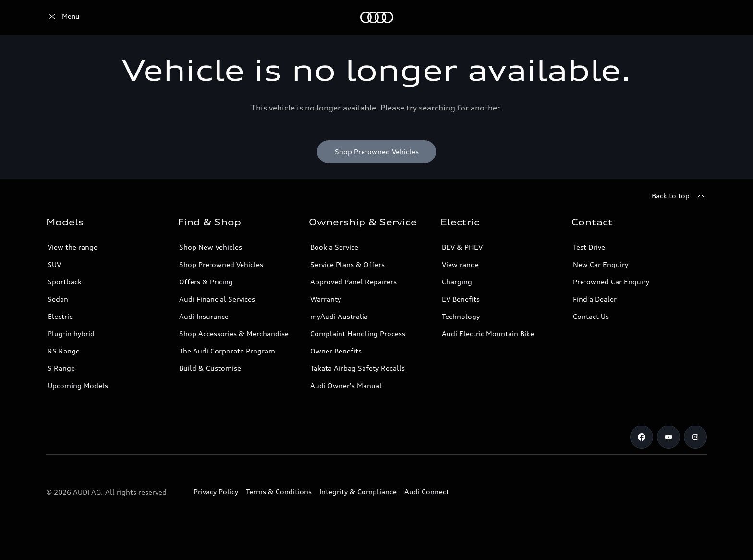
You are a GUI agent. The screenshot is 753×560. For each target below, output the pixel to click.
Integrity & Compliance (358, 492)
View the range (73, 247)
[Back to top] (679, 196)
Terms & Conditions (279, 492)
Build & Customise (210, 368)
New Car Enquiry (601, 264)
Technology (461, 316)
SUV (54, 264)
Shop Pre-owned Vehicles (221, 264)
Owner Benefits (336, 351)
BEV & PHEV (462, 247)
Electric (60, 316)
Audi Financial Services (217, 299)
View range (460, 264)
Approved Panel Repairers (353, 282)
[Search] (695, 17)
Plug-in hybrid (71, 334)
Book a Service (334, 247)
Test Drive (589, 247)
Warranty (326, 299)
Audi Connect (427, 492)
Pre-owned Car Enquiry (611, 282)
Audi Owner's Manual (346, 385)
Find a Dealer (595, 299)
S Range (61, 368)
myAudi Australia (339, 316)
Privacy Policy (216, 492)
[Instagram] (695, 437)
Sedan (58, 299)
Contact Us (591, 316)
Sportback (65, 282)
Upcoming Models (78, 385)
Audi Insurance (204, 316)
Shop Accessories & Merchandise (234, 334)
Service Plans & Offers (347, 264)
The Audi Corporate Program (227, 351)
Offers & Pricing (206, 282)
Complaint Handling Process (358, 334)
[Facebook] (642, 437)
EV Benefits (461, 299)
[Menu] (63, 17)
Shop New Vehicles (211, 247)
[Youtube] (668, 437)
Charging (457, 282)
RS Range (64, 351)
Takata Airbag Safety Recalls (358, 368)
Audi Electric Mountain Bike (488, 334)
